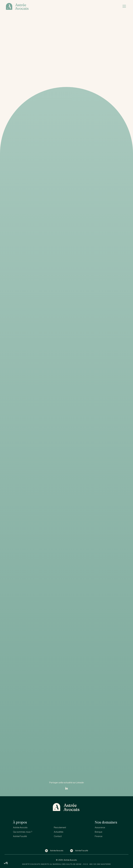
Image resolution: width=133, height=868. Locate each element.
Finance (99, 836)
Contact (58, 836)
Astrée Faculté (20, 836)
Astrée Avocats (20, 827)
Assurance (100, 827)
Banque (98, 832)
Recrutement (60, 827)
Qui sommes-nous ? (23, 832)
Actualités (59, 832)
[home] (61, 6)
